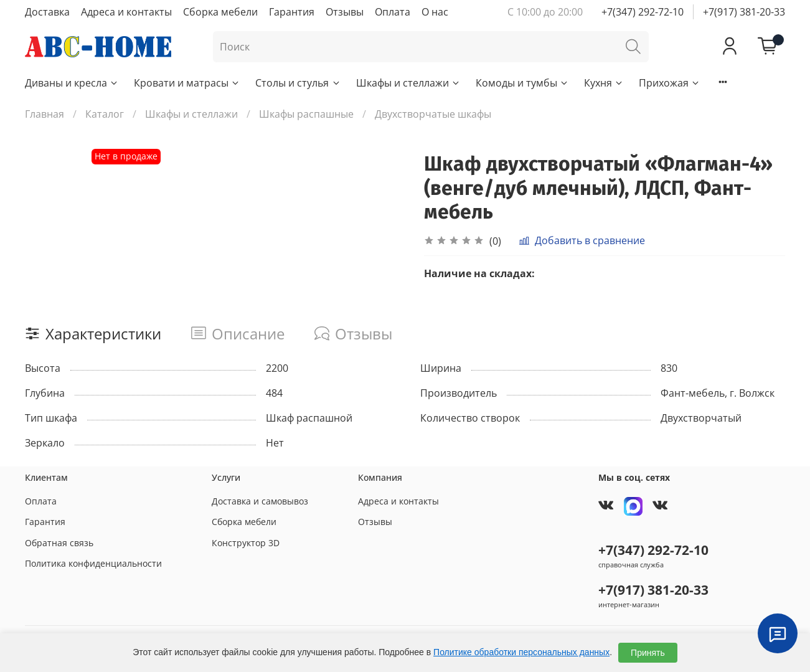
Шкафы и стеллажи (408, 83)
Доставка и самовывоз (260, 501)
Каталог (105, 114)
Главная (45, 114)
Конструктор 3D (246, 543)
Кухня (604, 83)
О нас (435, 12)
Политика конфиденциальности (93, 563)
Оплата (393, 12)
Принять (648, 653)
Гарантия (292, 12)
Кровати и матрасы (187, 83)
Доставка (47, 12)
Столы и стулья (298, 83)
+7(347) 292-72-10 (643, 12)
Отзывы (345, 12)
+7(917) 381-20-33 (744, 12)
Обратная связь (59, 543)
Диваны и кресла (72, 83)
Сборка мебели (220, 12)
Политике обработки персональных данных (521, 652)
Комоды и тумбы (522, 83)
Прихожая (670, 83)
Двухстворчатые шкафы (433, 114)
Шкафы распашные (306, 114)
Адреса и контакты (126, 12)
